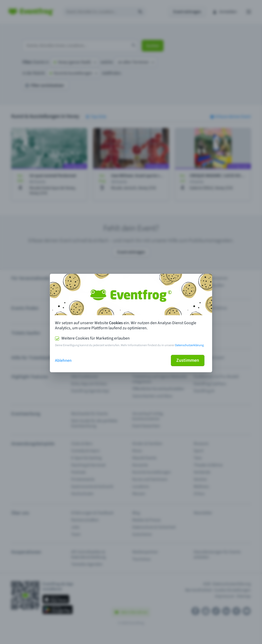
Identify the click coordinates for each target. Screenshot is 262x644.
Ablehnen (63, 360)
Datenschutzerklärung (189, 345)
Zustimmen (188, 360)
